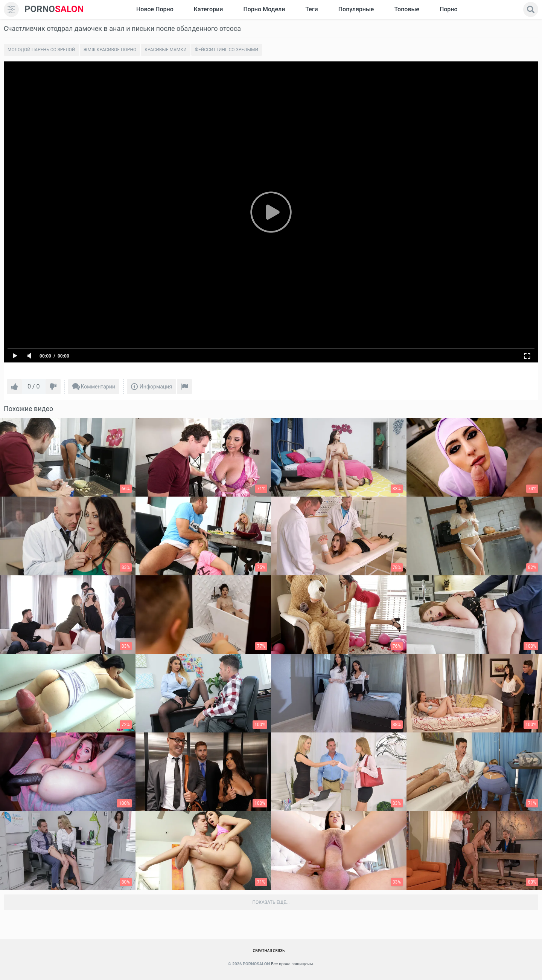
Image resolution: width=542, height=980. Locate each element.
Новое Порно (155, 9)
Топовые (406, 9)
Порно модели (264, 9)
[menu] (11, 9)
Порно (449, 9)
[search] (531, 9)
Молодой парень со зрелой (41, 50)
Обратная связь (269, 951)
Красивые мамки (165, 50)
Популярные (356, 9)
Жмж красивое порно (110, 50)
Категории (209, 9)
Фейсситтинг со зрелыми (227, 50)
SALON (54, 9)
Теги (311, 9)
